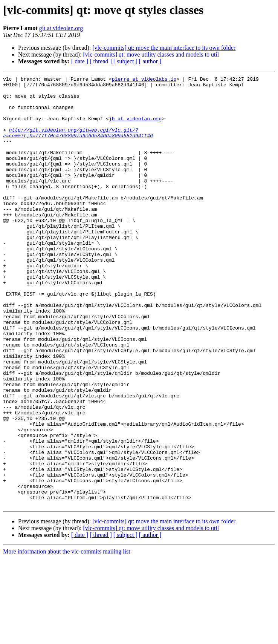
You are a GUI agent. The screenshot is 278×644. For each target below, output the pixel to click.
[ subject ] (125, 61)
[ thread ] (101, 61)
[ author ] (150, 61)
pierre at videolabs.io (144, 80)
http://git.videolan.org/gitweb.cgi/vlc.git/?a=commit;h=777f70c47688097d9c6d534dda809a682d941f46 (78, 144)
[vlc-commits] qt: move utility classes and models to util (151, 54)
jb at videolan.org (135, 127)
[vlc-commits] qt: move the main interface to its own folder (164, 48)
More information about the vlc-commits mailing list (67, 637)
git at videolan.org (61, 28)
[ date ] (80, 61)
